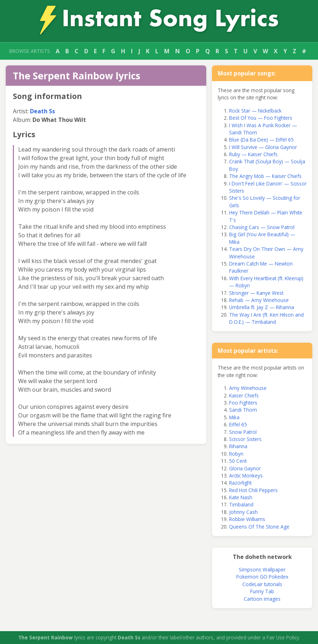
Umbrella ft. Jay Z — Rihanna (262, 307)
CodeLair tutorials (262, 584)
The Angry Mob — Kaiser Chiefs (265, 176)
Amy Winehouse (248, 388)
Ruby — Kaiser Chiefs (253, 154)
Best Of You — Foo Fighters (261, 118)
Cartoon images (262, 599)
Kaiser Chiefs (244, 395)
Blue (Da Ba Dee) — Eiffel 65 (261, 140)
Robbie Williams (247, 519)
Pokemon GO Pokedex (262, 577)
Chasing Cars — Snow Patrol (262, 227)
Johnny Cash (243, 512)
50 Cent (238, 461)
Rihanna (238, 446)
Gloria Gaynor (245, 468)
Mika (234, 417)
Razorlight (240, 483)
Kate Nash (241, 497)
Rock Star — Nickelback (255, 111)
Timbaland (241, 504)
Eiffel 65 (238, 424)
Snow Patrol (243, 432)
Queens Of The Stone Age (259, 527)
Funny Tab (262, 591)
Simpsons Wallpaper (262, 569)
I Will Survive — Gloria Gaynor (263, 147)
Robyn (236, 454)
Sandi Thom (243, 410)
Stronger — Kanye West (256, 293)
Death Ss (42, 111)
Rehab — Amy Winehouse (259, 300)
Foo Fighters (243, 403)
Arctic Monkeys (246, 475)
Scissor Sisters (245, 439)
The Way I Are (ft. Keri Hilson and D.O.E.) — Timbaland (266, 318)
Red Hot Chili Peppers (253, 490)
